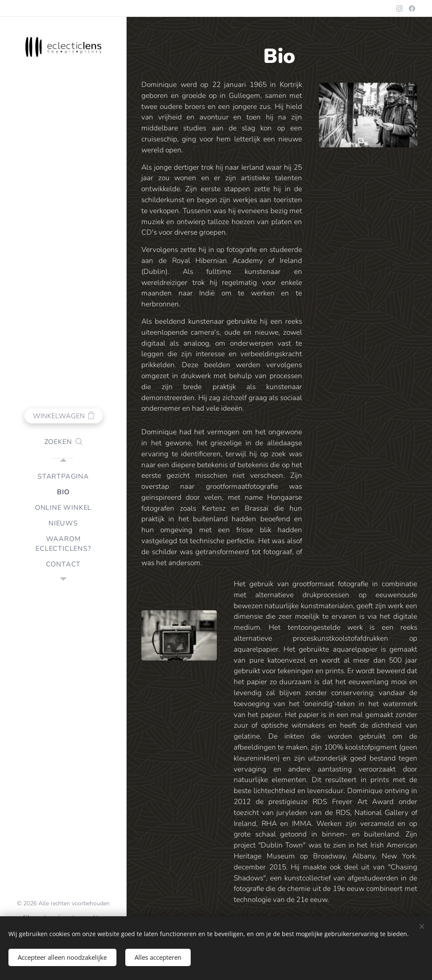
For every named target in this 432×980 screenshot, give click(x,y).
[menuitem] (63, 477)
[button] (63, 442)
